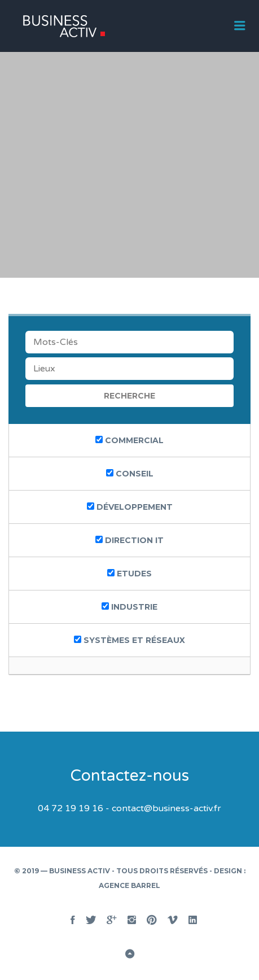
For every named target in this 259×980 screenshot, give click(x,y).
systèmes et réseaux (129, 640)
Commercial (129, 440)
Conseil (130, 474)
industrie (129, 607)
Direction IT (129, 540)
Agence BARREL (129, 885)
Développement (130, 507)
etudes (129, 574)
